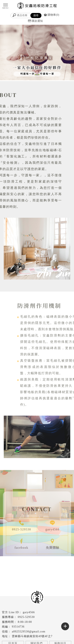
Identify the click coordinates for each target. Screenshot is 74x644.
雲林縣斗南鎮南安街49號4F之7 (32, 636)
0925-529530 (26, 617)
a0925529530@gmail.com (29, 632)
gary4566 (29, 612)
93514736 (18, 627)
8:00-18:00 (25, 622)
